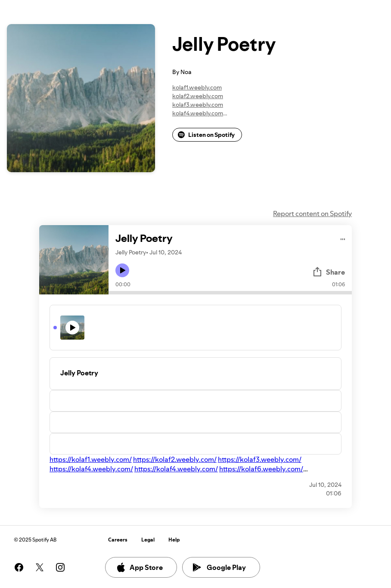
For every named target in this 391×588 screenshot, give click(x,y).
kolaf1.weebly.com (197, 87)
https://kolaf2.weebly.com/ (175, 459)
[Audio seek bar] (230, 293)
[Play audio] (343, 238)
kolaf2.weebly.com (198, 96)
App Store (139, 567)
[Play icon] (122, 270)
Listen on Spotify (206, 135)
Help (174, 540)
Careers (118, 540)
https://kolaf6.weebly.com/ (261, 469)
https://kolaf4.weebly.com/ (91, 469)
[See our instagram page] (60, 567)
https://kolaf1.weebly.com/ (91, 459)
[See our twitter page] (40, 567)
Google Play (219, 567)
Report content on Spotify (312, 214)
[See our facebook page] (19, 567)
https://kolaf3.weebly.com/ (260, 459)
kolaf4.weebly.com (198, 113)
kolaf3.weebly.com (198, 105)
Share (329, 272)
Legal (148, 540)
